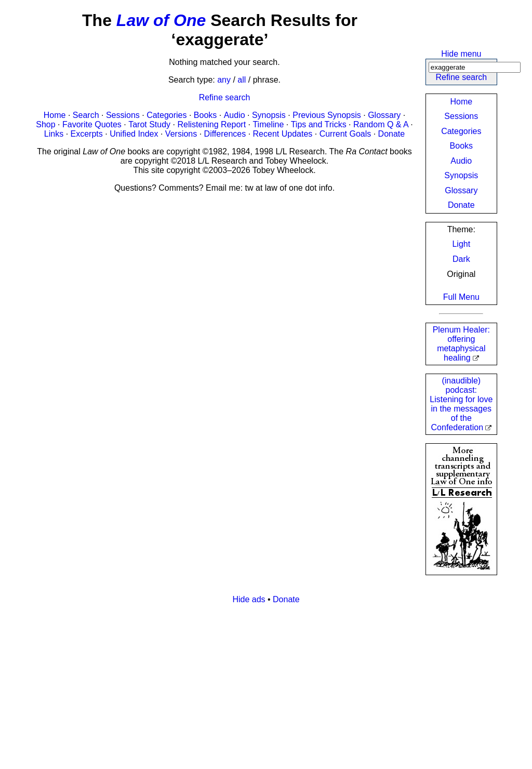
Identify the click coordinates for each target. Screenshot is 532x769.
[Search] (475, 67)
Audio (461, 161)
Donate (461, 205)
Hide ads (249, 599)
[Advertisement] (266, 685)
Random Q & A (381, 124)
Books (461, 146)
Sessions (461, 116)
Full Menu (461, 297)
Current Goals (345, 134)
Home (461, 102)
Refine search (461, 77)
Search (86, 115)
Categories (461, 131)
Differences (225, 134)
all (242, 80)
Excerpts (87, 134)
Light (461, 244)
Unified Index (134, 134)
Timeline (268, 124)
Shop (45, 124)
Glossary (461, 190)
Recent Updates (283, 134)
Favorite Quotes (92, 124)
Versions (181, 134)
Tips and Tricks (319, 124)
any (224, 80)
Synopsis (461, 175)
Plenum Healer (461, 344)
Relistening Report (211, 124)
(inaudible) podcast (461, 404)
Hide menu (461, 54)
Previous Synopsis (327, 115)
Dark (461, 259)
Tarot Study (149, 124)
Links (54, 134)
